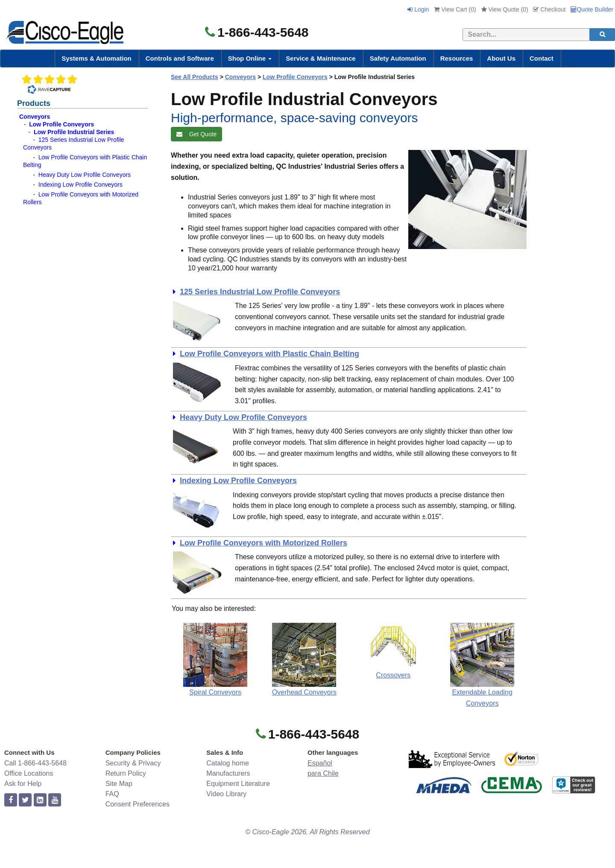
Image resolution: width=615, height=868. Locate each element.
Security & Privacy (133, 763)
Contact (542, 58)
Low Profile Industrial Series (74, 132)
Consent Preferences (138, 804)
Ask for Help (23, 784)
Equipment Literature (238, 784)
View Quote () (505, 9)
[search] (602, 35)
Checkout (549, 9)
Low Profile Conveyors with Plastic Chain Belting (269, 354)
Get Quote (196, 134)
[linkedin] (40, 800)
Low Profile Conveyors (61, 124)
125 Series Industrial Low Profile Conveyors (260, 292)
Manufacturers (228, 773)
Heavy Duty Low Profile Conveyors (85, 175)
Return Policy (126, 773)
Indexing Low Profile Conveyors (81, 185)
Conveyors (35, 117)
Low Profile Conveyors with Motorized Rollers (264, 543)
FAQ (112, 794)
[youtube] (55, 800)
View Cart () (455, 9)
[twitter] (25, 800)
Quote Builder (592, 9)
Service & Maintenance (321, 58)
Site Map (119, 784)
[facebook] (11, 800)
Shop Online (250, 58)
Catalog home (228, 763)
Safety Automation (398, 58)
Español (320, 763)
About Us (501, 58)
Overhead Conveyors (304, 692)
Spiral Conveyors (215, 692)
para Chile (323, 773)
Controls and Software (180, 58)
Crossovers (393, 675)
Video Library (226, 794)
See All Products (195, 77)
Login (418, 9)
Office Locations (29, 773)
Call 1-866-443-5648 (35, 763)
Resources (457, 58)
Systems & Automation (97, 58)
